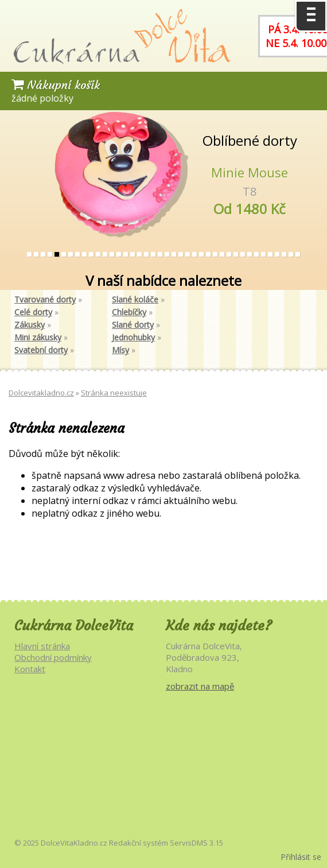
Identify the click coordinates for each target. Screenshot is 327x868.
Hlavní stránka (42, 646)
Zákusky (30, 325)
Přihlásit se (301, 857)
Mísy (120, 350)
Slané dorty (133, 325)
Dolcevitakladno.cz (41, 393)
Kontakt (30, 669)
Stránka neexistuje (114, 393)
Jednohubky (133, 337)
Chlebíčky (129, 312)
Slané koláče (135, 299)
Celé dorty (33, 312)
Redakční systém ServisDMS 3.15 (166, 843)
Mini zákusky (38, 337)
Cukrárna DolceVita (74, 626)
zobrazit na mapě (200, 686)
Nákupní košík (56, 85)
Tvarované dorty (45, 299)
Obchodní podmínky (53, 657)
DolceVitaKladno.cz (74, 843)
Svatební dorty (41, 350)
